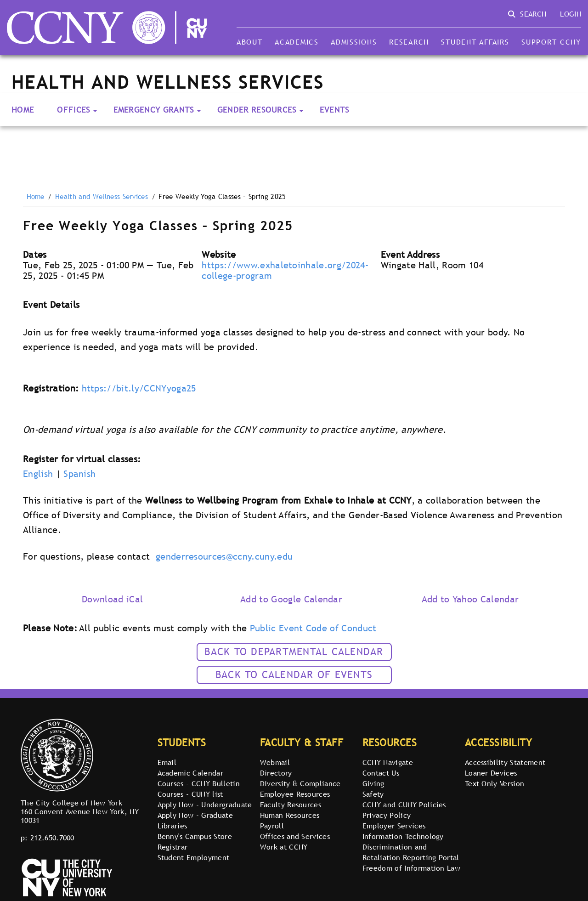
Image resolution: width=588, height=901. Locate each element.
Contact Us (381, 773)
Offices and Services (295, 836)
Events (335, 110)
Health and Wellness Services (102, 197)
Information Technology (403, 836)
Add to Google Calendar (291, 599)
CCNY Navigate (388, 762)
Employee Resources (295, 794)
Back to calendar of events (294, 675)
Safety (373, 794)
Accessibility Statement (505, 762)
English (38, 474)
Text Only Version (495, 783)
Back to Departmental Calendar (294, 652)
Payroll (272, 826)
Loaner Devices (491, 773)
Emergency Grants (154, 110)
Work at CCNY (284, 847)
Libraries (172, 826)
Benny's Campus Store (195, 836)
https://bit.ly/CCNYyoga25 (139, 388)
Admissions (354, 42)
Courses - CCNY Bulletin (199, 783)
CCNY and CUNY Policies (404, 805)
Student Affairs (475, 42)
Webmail (275, 762)
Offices (73, 110)
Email (167, 762)
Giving (373, 783)
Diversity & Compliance (300, 783)
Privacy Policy (387, 815)
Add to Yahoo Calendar (470, 599)
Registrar (173, 847)
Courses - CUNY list (190, 794)
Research (409, 42)
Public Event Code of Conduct (313, 628)
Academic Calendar (190, 773)
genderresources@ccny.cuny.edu (224, 556)
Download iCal (112, 599)
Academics (297, 42)
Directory (276, 773)
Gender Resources (257, 110)
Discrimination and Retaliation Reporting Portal (411, 852)
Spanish (79, 474)
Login (571, 14)
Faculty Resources (291, 805)
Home (23, 110)
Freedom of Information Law (411, 868)
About (250, 42)
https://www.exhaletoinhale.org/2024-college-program (285, 270)
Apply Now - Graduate (195, 815)
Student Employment (194, 857)
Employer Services (394, 826)
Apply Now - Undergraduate (205, 805)
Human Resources (290, 815)
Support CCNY (551, 42)
